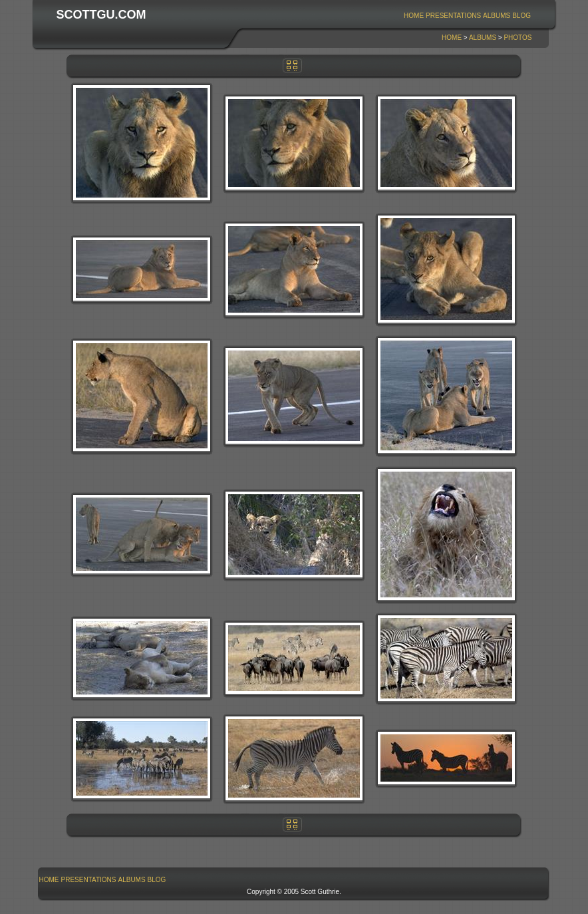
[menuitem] (414, 16)
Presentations (453, 16)
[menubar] (468, 16)
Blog (521, 16)
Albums (497, 16)
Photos (517, 38)
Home (414, 16)
